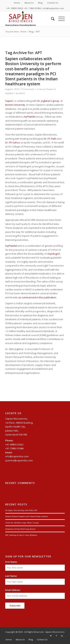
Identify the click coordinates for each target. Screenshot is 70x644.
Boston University (15, 105)
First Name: (11, 562)
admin (22, 93)
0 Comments (28, 89)
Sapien (9, 101)
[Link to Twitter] (51, 636)
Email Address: (13, 590)
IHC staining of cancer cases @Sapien (21, 535)
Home (17, 3)
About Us (29, 3)
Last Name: (11, 576)
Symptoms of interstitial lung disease (20, 529)
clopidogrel (53, 254)
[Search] (51, 19)
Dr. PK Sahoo (13, 142)
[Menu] (60, 19)
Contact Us (53, 3)
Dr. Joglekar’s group (48, 101)
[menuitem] (17, 3)
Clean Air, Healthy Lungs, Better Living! (22, 523)
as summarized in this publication (37, 297)
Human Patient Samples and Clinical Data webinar (27, 516)
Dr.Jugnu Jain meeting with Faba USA (21, 510)
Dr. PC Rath (50, 139)
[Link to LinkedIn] (62, 636)
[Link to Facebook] (56, 636)
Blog (40, 3)
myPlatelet (29, 117)
